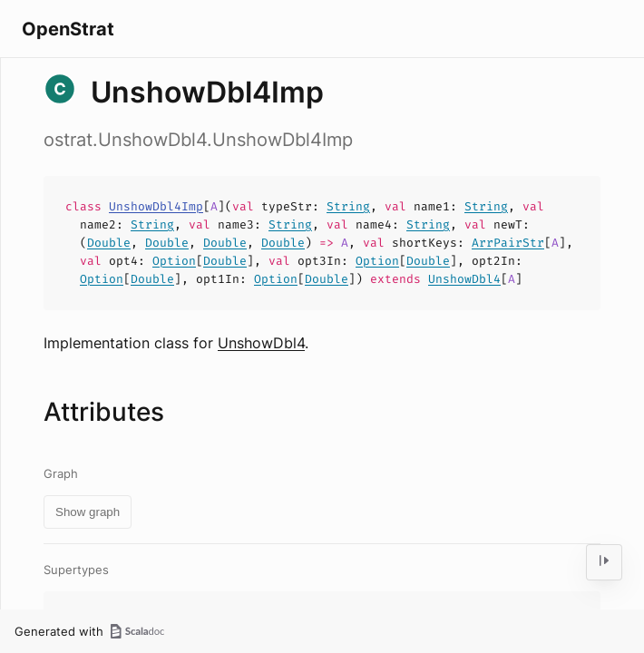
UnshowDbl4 (464, 279)
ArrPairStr (508, 243)
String (348, 206)
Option (174, 261)
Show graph (88, 512)
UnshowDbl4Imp (156, 206)
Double (109, 243)
